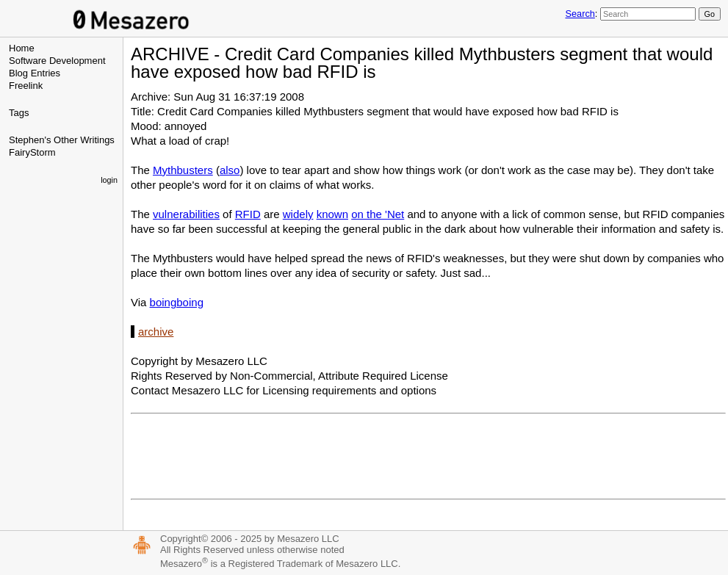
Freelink (26, 86)
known (332, 214)
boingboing (177, 302)
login (109, 180)
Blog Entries (35, 73)
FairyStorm (32, 152)
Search (580, 14)
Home (22, 48)
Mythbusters (183, 170)
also (230, 170)
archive (156, 332)
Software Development (57, 61)
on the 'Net (378, 214)
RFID (248, 214)
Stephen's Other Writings (62, 140)
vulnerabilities (186, 214)
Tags (19, 113)
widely (298, 214)
